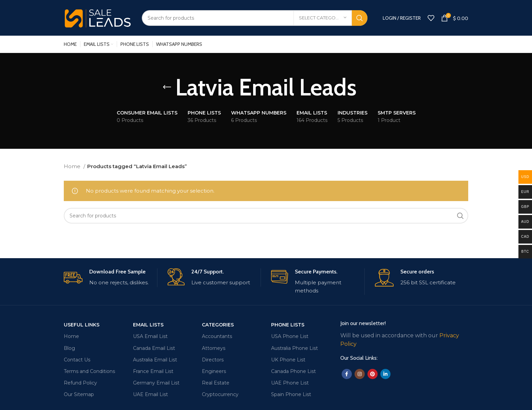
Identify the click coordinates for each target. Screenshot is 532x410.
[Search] (255, 18)
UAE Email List (150, 394)
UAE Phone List (290, 383)
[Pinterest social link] (373, 374)
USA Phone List (290, 336)
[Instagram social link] (360, 374)
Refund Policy (80, 383)
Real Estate (216, 383)
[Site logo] (98, 17)
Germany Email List (156, 383)
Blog (69, 348)
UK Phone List (288, 360)
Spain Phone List (291, 394)
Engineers (214, 371)
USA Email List (150, 336)
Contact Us (77, 360)
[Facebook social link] (347, 374)
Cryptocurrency (220, 394)
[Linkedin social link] (385, 374)
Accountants (217, 336)
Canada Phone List (293, 371)
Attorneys (214, 348)
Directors (213, 360)
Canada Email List (154, 348)
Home (73, 166)
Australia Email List (155, 360)
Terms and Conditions (89, 371)
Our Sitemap (79, 394)
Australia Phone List (294, 348)
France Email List (153, 371)
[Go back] (167, 87)
